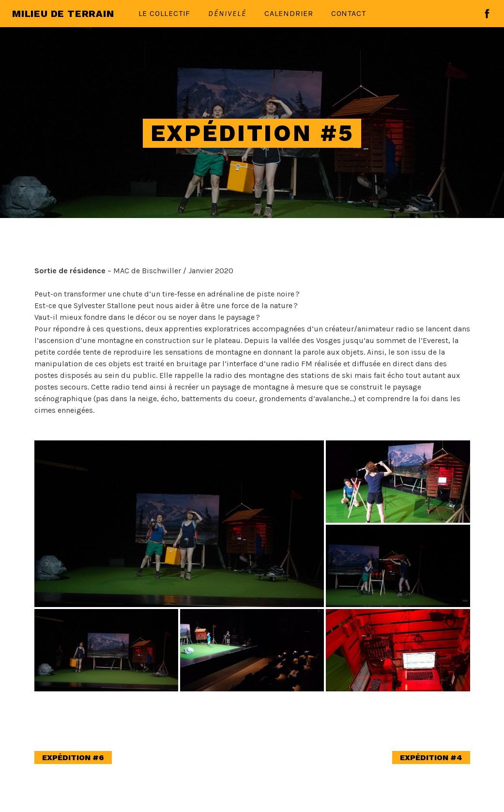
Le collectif (165, 13)
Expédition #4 (431, 757)
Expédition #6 (73, 757)
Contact (349, 13)
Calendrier (289, 13)
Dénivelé (227, 13)
